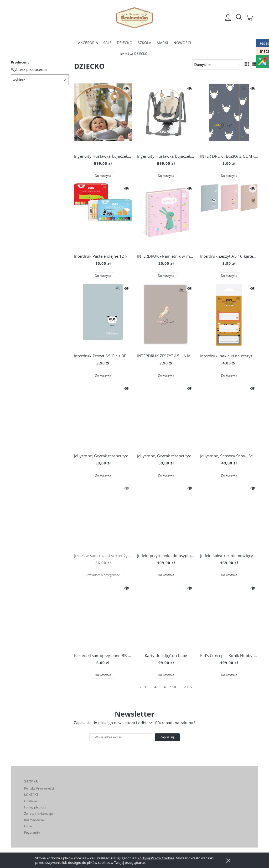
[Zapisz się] (167, 737)
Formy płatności (36, 807)
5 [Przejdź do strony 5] (160, 687)
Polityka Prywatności (39, 788)
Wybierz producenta (29, 70)
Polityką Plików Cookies (156, 858)
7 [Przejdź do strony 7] (170, 687)
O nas (28, 826)
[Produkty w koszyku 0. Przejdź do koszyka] (250, 21)
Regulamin (32, 832)
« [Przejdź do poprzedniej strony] (141, 687)
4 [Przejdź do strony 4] (155, 687)
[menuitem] (88, 43)
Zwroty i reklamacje (38, 814)
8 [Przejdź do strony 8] (175, 687)
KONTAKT (31, 795)
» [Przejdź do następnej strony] (192, 687)
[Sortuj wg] (218, 65)
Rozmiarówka (34, 820)
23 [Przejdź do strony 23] (186, 687)
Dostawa (31, 801)
